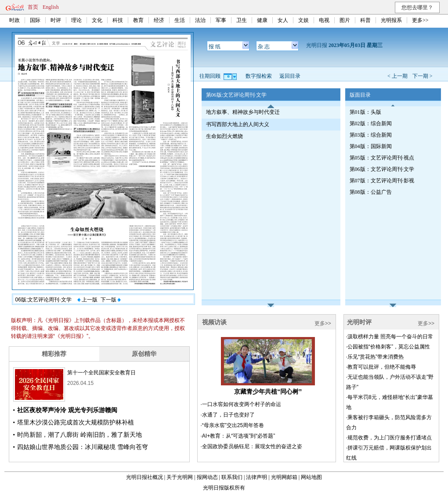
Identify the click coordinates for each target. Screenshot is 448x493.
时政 (14, 20)
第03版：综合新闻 (371, 135)
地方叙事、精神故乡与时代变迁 (243, 112)
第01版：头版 (365, 112)
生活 (180, 20)
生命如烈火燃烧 (224, 136)
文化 (97, 20)
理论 (76, 20)
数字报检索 (259, 76)
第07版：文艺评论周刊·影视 (382, 181)
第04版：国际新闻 (371, 146)
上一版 (87, 300)
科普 (365, 20)
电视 (324, 20)
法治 (200, 20)
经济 (159, 20)
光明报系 (391, 20)
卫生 (242, 20)
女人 (283, 20)
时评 (56, 20)
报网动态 (207, 477)
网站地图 (311, 477)
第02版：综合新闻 (371, 123)
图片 (345, 20)
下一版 (111, 300)
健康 (262, 20)
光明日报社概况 (145, 477)
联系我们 (232, 477)
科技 (118, 20)
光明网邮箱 (284, 477)
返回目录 (290, 76)
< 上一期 (397, 76)
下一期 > (423, 76)
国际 (35, 20)
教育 (138, 20)
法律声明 (257, 477)
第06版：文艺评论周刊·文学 (382, 169)
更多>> (420, 20)
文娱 (303, 20)
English (51, 7)
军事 (221, 20)
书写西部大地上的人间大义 (238, 124)
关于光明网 (180, 477)
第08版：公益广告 (371, 192)
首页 (33, 7)
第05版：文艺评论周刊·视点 (382, 158)
